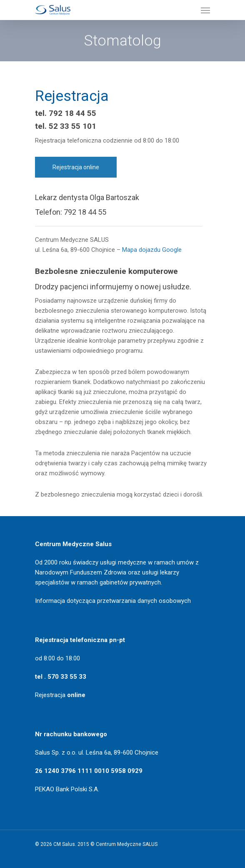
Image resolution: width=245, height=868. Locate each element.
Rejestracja (60, 695)
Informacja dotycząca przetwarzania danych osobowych (113, 601)
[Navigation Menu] (205, 10)
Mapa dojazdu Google (152, 250)
